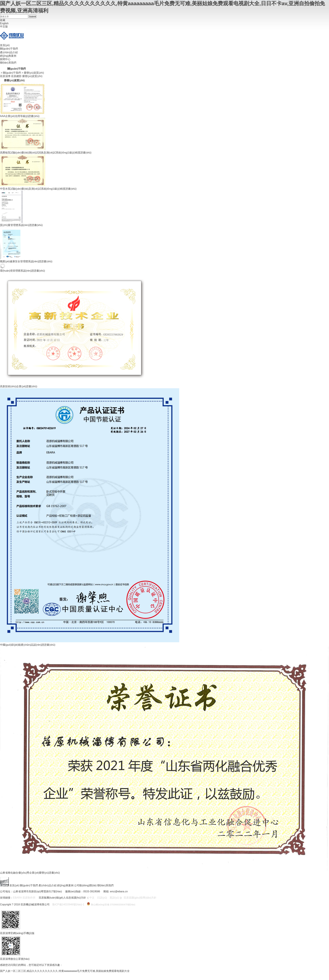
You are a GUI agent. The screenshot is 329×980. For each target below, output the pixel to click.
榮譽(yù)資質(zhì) (34, 73)
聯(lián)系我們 (8, 63)
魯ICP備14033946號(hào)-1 (68, 904)
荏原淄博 (5, 76)
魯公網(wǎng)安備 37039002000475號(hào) (113, 905)
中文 (92, 898)
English (4, 23)
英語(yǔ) (115, 898)
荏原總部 (16, 76)
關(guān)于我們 (9, 49)
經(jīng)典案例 (8, 56)
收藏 (3, 20)
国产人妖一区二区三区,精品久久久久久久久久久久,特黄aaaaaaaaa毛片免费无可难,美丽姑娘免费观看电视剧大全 (65, 971)
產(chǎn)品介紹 (9, 52)
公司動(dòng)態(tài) (85, 885)
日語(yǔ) (102, 898)
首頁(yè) (5, 45)
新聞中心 (5, 59)
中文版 (4, 26)
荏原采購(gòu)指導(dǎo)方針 (140, 898)
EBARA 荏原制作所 (24, 898)
